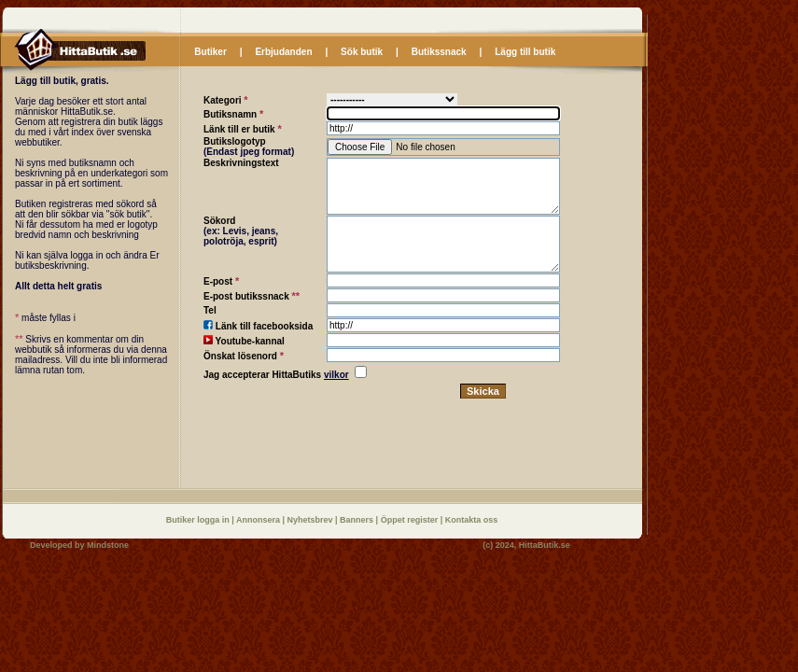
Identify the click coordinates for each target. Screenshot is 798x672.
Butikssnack (439, 52)
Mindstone (108, 545)
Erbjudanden (283, 52)
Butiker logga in (199, 520)
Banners (358, 520)
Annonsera (259, 520)
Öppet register (411, 520)
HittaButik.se (545, 545)
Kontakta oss (472, 520)
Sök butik (362, 52)
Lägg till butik (525, 52)
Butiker (210, 52)
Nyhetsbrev (312, 520)
